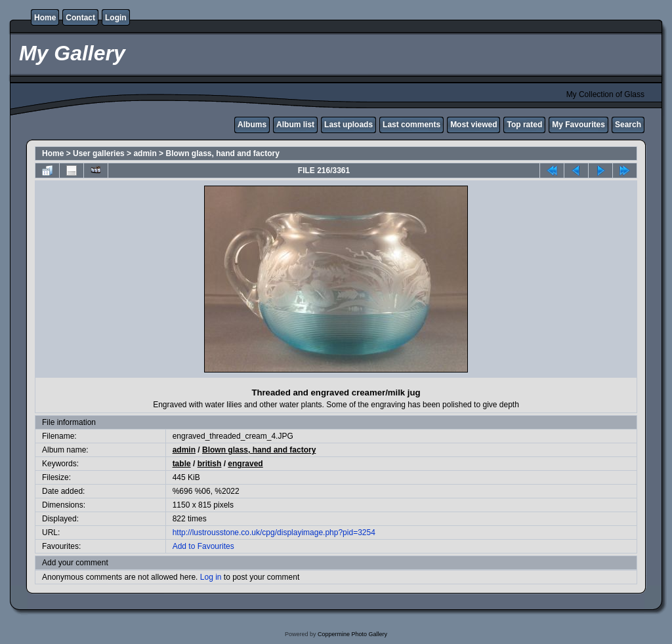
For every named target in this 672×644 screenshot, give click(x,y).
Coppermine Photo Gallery (352, 634)
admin (145, 153)
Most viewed (473, 125)
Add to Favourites (203, 546)
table (182, 464)
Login (116, 18)
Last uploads (348, 125)
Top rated (524, 125)
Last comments (411, 125)
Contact (80, 18)
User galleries (99, 153)
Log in (211, 577)
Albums (252, 125)
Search (628, 125)
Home (45, 18)
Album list (295, 125)
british (210, 464)
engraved (245, 464)
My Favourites (578, 125)
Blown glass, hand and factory (222, 153)
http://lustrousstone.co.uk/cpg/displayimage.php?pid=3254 (274, 533)
